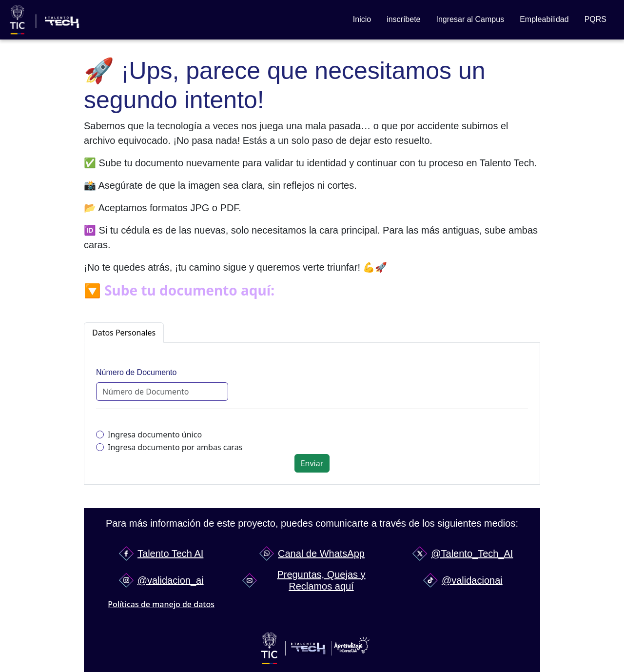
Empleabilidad (544, 19)
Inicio (362, 19)
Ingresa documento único (155, 435)
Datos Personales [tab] (124, 333)
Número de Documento (136, 372)
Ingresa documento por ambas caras (175, 447)
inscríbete (403, 19)
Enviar (312, 463)
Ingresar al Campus (470, 19)
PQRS (595, 19)
